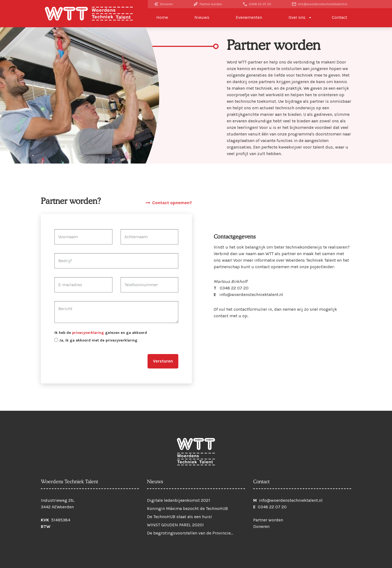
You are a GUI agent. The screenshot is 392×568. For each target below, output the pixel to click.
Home (162, 17)
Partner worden (208, 4)
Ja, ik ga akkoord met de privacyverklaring (96, 340)
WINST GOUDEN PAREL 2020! (175, 525)
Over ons (297, 17)
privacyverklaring (88, 333)
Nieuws (202, 17)
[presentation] (96, 359)
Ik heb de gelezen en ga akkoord (101, 333)
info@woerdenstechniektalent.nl (319, 4)
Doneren (163, 4)
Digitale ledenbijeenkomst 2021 (179, 500)
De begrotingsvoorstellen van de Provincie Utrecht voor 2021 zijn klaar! (189, 534)
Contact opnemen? (168, 203)
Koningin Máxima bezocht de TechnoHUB (187, 508)
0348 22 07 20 (257, 4)
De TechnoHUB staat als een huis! (179, 517)
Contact (339, 17)
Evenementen (249, 17)
